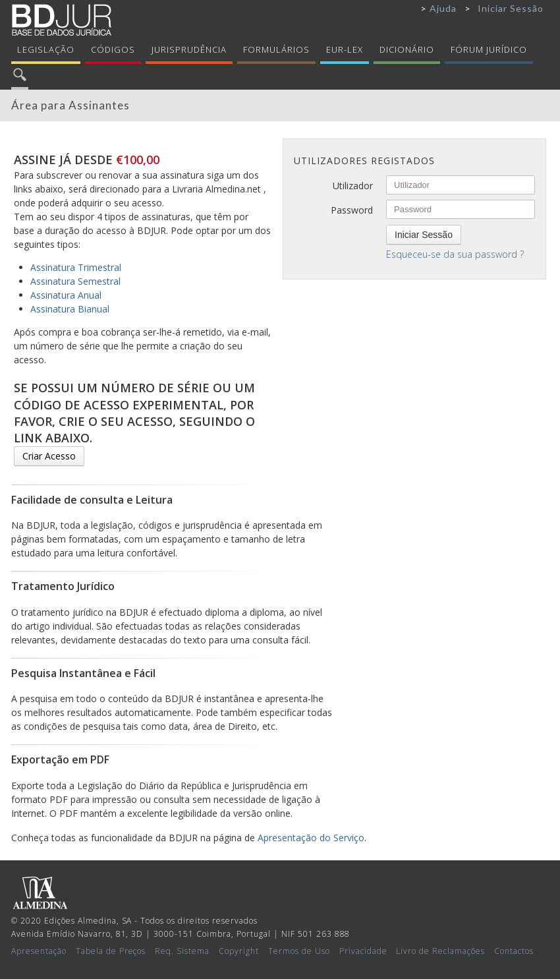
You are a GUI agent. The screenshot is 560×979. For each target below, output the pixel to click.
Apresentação (39, 951)
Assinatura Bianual (70, 309)
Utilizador (353, 186)
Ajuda (443, 8)
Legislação (46, 49)
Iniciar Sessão (511, 8)
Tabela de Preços (111, 951)
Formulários (276, 49)
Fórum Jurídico (489, 49)
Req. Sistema (182, 951)
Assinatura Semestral (75, 281)
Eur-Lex (345, 49)
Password (352, 210)
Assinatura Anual (66, 295)
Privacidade (363, 951)
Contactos (514, 951)
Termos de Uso (299, 951)
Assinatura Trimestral (76, 267)
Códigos (113, 49)
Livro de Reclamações (440, 951)
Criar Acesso (49, 456)
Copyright (239, 951)
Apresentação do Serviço (311, 838)
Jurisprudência (189, 49)
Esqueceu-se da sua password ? (455, 254)
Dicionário (407, 49)
